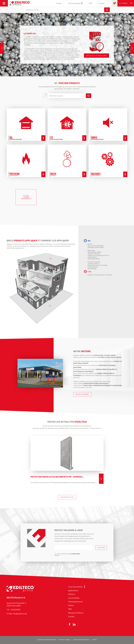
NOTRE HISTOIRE (82, 394)
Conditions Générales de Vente (47, 639)
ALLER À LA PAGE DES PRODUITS (26, 197)
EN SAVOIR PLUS (67, 497)
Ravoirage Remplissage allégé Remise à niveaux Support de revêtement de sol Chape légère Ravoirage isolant (98, 254)
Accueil (59, 3)
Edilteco (72, 594)
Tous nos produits (75, 3)
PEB (90, 3)
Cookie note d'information (81, 639)
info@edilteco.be (20, 614)
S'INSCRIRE (101, 548)
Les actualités (74, 598)
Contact (102, 3)
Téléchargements (75, 602)
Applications (73, 590)
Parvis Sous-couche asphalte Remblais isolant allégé (96, 246)
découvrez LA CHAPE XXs (96, 56)
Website (57, 555)
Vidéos (71, 605)
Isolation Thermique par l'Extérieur (100, 275)
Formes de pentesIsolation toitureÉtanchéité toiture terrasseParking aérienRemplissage (97, 265)
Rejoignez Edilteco (76, 613)
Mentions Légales (65, 639)
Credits (95, 639)
